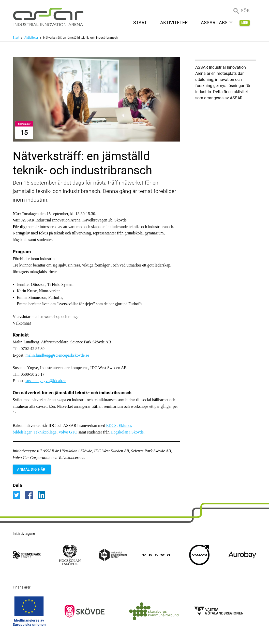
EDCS (111, 425)
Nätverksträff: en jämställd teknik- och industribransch (80, 38)
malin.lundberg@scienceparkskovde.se (57, 355)
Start (16, 38)
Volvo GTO (68, 432)
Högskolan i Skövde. (128, 432)
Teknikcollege (45, 432)
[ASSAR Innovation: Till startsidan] (48, 17)
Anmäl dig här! (32, 469)
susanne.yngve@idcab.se (46, 381)
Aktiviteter (31, 38)
